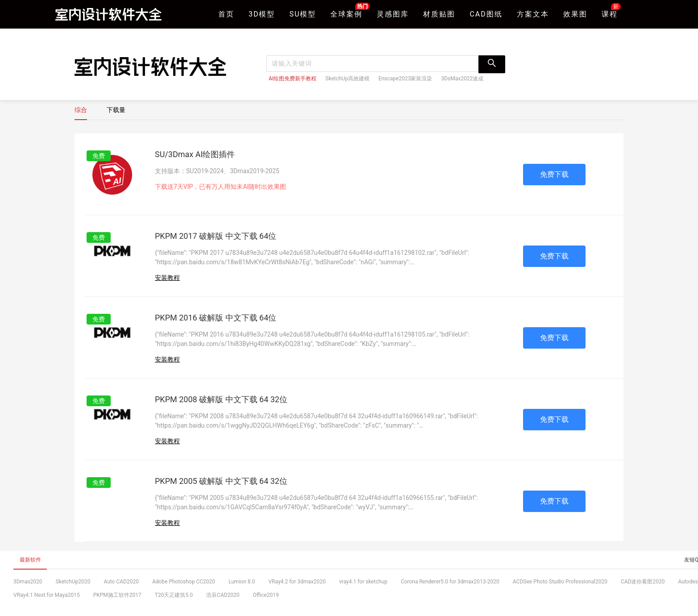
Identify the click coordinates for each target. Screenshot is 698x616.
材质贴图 (439, 14)
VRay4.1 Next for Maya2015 (47, 595)
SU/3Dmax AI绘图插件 (195, 154)
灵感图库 (393, 14)
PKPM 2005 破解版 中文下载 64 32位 (221, 481)
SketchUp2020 (73, 582)
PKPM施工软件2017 (117, 595)
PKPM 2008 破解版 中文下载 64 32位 (221, 399)
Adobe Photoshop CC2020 (184, 582)
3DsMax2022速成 (462, 79)
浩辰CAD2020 (223, 595)
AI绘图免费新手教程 (293, 79)
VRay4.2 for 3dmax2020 (297, 582)
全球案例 (346, 13)
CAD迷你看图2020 (643, 582)
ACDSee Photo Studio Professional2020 (560, 582)
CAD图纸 (486, 14)
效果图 (575, 14)
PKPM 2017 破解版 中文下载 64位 (216, 236)
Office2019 (266, 595)
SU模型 (303, 14)
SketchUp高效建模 (347, 79)
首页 (226, 14)
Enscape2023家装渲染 (405, 79)
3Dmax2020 (28, 582)
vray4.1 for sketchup (363, 582)
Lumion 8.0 (242, 582)
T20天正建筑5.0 (174, 595)
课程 (610, 13)
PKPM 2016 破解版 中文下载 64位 (216, 318)
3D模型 (262, 14)
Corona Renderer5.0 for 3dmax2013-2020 (450, 582)
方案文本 (533, 14)
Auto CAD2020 (121, 582)
